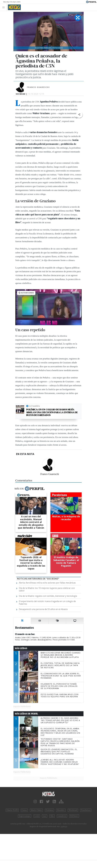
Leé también (34, 406)
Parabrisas (86, 810)
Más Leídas (21, 648)
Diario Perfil (12, 810)
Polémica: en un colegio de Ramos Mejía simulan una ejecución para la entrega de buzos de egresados (52, 412)
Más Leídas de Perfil (26, 714)
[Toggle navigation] (4, 7)
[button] (79, 115)
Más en (29, 489)
